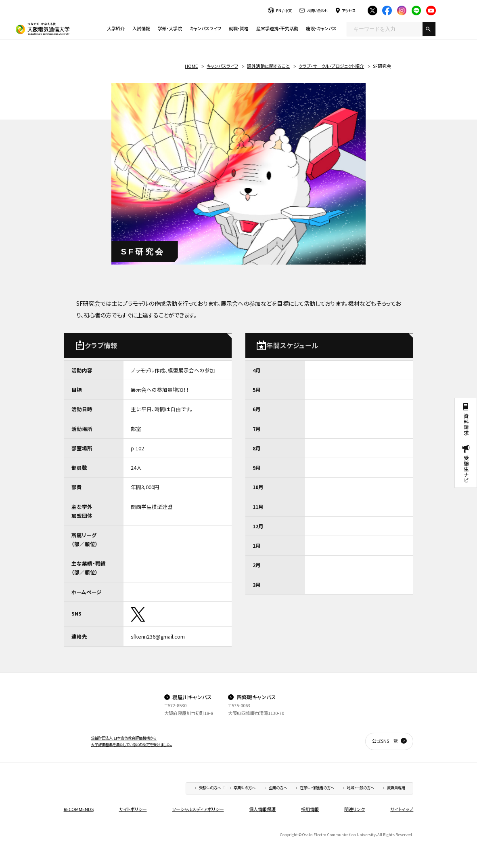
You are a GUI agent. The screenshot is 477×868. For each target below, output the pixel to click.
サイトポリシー (133, 809)
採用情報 (310, 809)
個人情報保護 (262, 809)
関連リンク (355, 809)
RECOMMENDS (79, 809)
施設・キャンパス (321, 28)
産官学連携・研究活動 (277, 28)
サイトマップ (402, 809)
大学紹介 (116, 28)
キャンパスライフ (205, 28)
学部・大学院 (170, 28)
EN (279, 11)
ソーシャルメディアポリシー (198, 809)
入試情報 (141, 28)
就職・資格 (239, 28)
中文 (288, 11)
